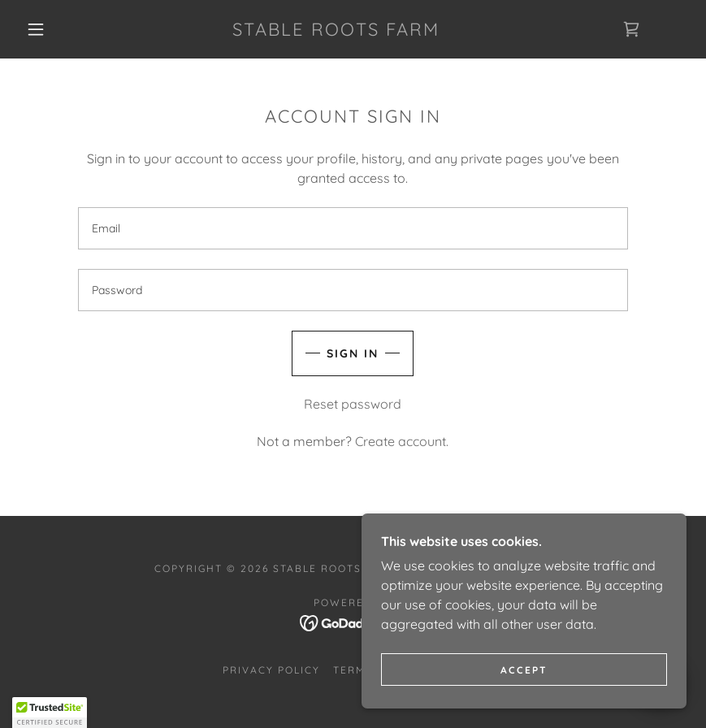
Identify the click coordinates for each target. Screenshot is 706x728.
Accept (524, 670)
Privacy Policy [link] (271, 670)
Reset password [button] (353, 404)
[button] (36, 29)
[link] (336, 31)
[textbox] (353, 228)
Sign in (353, 353)
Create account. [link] (402, 441)
